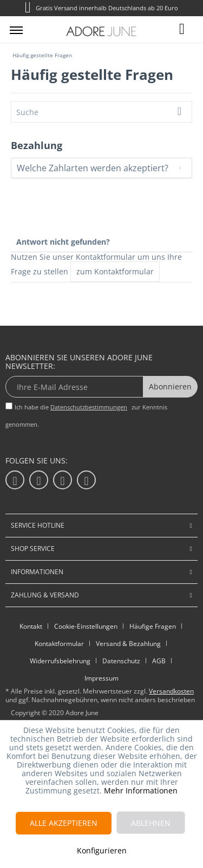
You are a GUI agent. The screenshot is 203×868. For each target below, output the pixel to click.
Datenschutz (121, 661)
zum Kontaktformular (115, 271)
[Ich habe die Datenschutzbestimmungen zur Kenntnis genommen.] (9, 406)
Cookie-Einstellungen (86, 626)
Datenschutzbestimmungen (89, 407)
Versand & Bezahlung (128, 644)
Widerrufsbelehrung (60, 661)
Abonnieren (170, 386)
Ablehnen (151, 823)
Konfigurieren (102, 850)
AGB (159, 661)
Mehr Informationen (141, 790)
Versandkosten (171, 691)
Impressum (101, 678)
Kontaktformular (59, 644)
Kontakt (31, 626)
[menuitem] (16, 30)
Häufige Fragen (153, 626)
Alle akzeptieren (64, 823)
